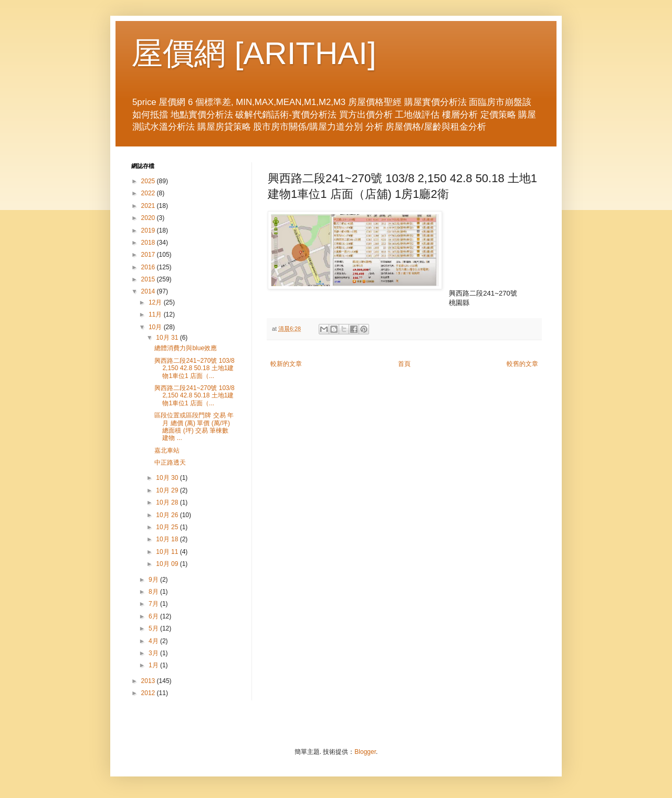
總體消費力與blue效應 (186, 348)
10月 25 (168, 527)
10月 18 (168, 539)
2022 (149, 193)
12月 (156, 302)
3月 (154, 653)
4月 (154, 641)
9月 (154, 580)
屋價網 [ (187, 53)
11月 (156, 314)
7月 (154, 604)
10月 (156, 327)
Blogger (365, 752)
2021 (149, 206)
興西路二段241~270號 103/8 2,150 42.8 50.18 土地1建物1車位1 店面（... (194, 368)
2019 (149, 230)
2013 (149, 681)
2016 (149, 267)
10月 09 (168, 564)
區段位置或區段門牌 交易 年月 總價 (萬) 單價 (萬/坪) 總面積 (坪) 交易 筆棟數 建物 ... (194, 427)
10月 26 (168, 515)
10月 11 (168, 552)
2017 (149, 255)
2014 (149, 291)
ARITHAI (305, 53)
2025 (149, 181)
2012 (149, 693)
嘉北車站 (167, 450)
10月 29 (168, 490)
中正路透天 (170, 463)
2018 (149, 243)
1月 (154, 665)
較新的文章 (286, 364)
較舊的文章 (522, 364)
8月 (154, 592)
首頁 (404, 364)
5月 (154, 628)
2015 (149, 279)
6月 (154, 616)
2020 (149, 218)
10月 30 (168, 478)
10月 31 (168, 338)
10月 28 (168, 502)
